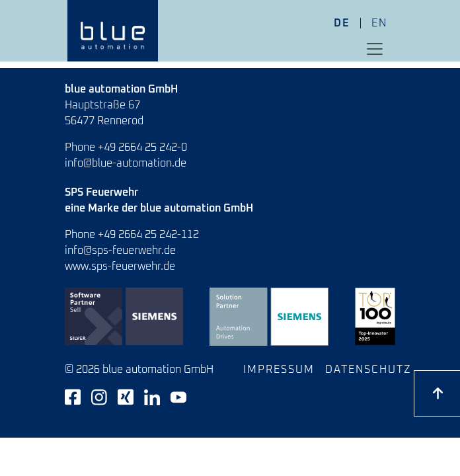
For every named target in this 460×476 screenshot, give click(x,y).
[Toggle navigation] (375, 49)
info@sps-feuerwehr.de (120, 251)
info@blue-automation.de (126, 163)
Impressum (279, 370)
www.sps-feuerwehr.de (120, 266)
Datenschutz (368, 370)
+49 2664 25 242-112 (148, 235)
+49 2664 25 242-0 (142, 147)
